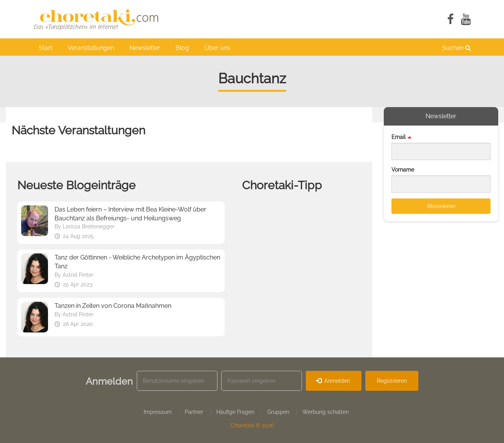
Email (399, 137)
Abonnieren (441, 206)
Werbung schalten (326, 412)
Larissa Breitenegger (89, 226)
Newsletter (145, 48)
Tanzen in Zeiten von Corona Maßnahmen (113, 306)
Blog (182, 48)
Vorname (403, 170)
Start (46, 48)
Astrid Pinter (78, 275)
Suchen (457, 48)
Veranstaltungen (91, 48)
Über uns (217, 48)
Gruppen (278, 412)
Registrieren (392, 381)
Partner (194, 412)
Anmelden (333, 381)
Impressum (158, 412)
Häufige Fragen (235, 412)
